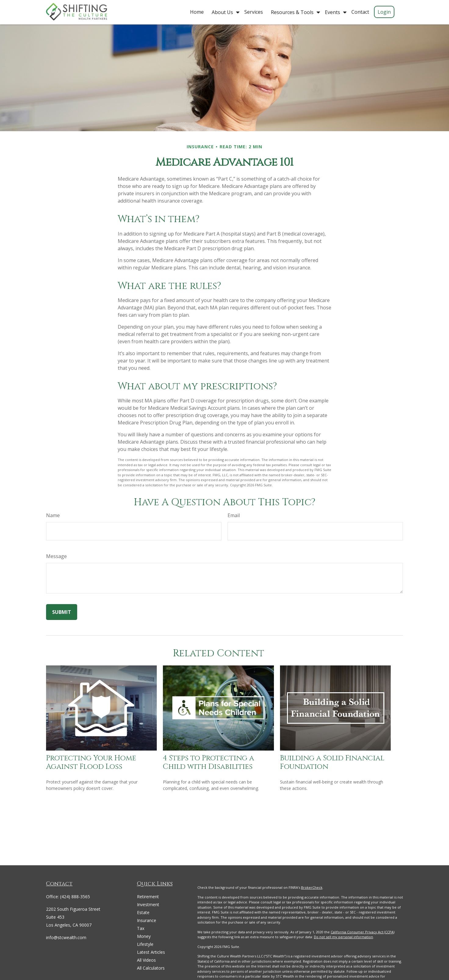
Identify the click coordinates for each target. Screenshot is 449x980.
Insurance (147, 920)
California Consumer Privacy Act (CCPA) (363, 932)
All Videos (146, 960)
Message (56, 556)
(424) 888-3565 (75, 897)
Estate (143, 912)
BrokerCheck (312, 887)
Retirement (148, 897)
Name (53, 515)
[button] (197, 12)
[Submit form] (62, 612)
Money (144, 936)
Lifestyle (145, 944)
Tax (141, 928)
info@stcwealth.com (66, 937)
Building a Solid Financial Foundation (332, 763)
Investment (148, 904)
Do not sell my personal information (343, 937)
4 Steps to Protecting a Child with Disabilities (208, 763)
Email (234, 515)
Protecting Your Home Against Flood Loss (91, 763)
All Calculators (151, 968)
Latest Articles (151, 952)
